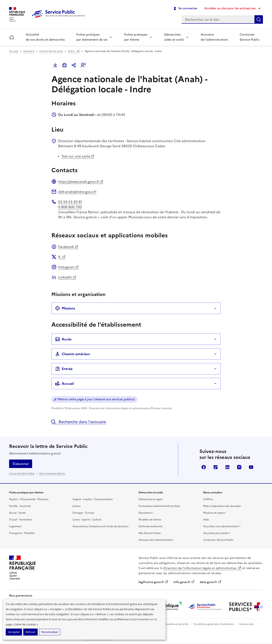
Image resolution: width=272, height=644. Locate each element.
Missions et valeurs (214, 513)
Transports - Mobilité (22, 533)
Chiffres (208, 499)
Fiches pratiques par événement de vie (92, 37)
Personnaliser (50, 632)
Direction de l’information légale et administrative (202, 568)
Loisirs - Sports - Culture (87, 520)
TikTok (216, 467)
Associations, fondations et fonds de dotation (100, 526)
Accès (63, 339)
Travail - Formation (21, 520)
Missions (65, 308)
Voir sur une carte (78, 156)
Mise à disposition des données (222, 506)
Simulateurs (146, 513)
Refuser (30, 632)
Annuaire (29, 51)
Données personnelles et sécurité (168, 624)
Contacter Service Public (250, 37)
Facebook (68, 247)
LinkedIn (67, 277)
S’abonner (21, 464)
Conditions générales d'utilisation (214, 624)
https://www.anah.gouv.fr (81, 182)
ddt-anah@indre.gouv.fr (77, 192)
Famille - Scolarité (20, 506)
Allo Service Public (150, 533)
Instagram (68, 267)
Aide (206, 520)
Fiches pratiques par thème (136, 37)
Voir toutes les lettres (52, 473)
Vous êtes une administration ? (222, 526)
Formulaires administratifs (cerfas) (159, 506)
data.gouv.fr (211, 582)
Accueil (14, 51)
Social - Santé (17, 513)
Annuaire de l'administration (156, 540)
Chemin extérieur (73, 354)
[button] (83, 65)
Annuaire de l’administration (214, 37)
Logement (15, 526)
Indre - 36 (74, 51)
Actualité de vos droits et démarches (45, 37)
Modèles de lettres (150, 520)
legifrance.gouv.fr (153, 582)
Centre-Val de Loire (51, 51)
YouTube (251, 467)
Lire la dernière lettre (22, 473)
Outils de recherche (150, 526)
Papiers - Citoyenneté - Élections (29, 499)
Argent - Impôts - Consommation (93, 499)
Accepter (14, 632)
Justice (77, 506)
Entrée (64, 369)
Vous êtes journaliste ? (217, 533)
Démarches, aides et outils (174, 37)
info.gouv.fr (184, 582)
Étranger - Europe (83, 513)
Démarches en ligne (150, 499)
